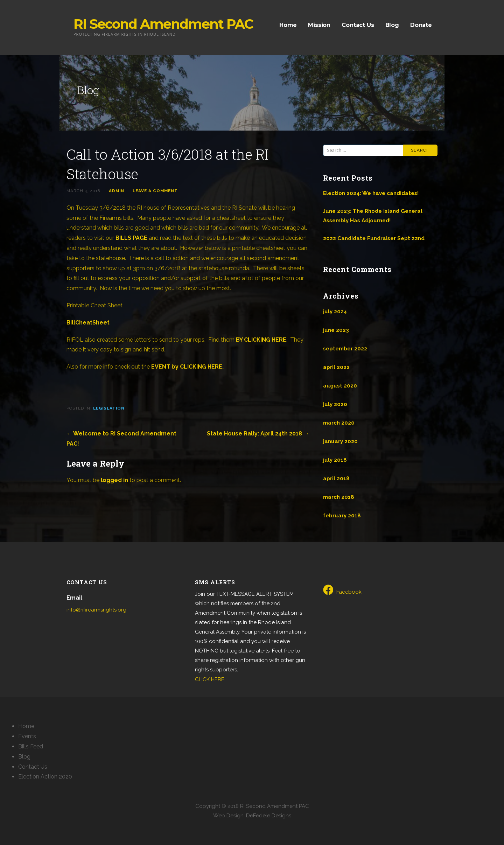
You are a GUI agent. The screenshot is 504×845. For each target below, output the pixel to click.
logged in (114, 480)
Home (288, 25)
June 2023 (336, 330)
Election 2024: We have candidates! (371, 193)
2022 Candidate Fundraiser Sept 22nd (374, 238)
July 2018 (335, 460)
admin (117, 191)
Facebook (342, 590)
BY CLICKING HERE (261, 340)
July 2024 (335, 312)
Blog (392, 25)
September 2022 (345, 349)
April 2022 (336, 367)
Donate (421, 25)
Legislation (109, 408)
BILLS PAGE (131, 238)
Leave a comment (155, 191)
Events (27, 736)
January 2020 (340, 441)
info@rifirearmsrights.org (96, 610)
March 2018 (339, 497)
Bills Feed (31, 746)
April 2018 (336, 479)
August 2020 (340, 386)
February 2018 (342, 516)
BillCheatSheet (88, 323)
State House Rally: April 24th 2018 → (258, 434)
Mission (319, 25)
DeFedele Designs (269, 816)
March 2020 (339, 423)
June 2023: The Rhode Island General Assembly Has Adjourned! (373, 216)
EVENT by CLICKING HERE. (187, 367)
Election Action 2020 (45, 777)
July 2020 (335, 404)
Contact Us (358, 25)
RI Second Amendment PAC (163, 24)
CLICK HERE (210, 679)
